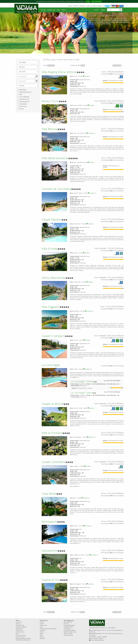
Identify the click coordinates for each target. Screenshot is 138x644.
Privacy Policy (19, 629)
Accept (88, 1)
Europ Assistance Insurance (23, 638)
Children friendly (68, 627)
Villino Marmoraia (54, 278)
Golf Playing (67, 629)
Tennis (22, 109)
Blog (17, 634)
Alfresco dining (68, 622)
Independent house (25, 92)
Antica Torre (50, 101)
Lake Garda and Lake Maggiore (48, 629)
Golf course (23, 106)
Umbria (42, 632)
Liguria (42, 634)
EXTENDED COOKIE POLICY (23, 640)
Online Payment (20, 632)
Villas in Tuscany (68, 634)
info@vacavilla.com (98, 6)
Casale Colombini (54, 462)
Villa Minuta (50, 129)
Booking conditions (21, 627)
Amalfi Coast (51, 10)
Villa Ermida (50, 249)
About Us (18, 624)
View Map (86, 76)
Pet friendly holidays (69, 625)
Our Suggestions (69, 620)
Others (64, 10)
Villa (21, 94)
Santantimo (50, 551)
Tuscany (43, 10)
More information (97, 1)
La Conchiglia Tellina (82, 393)
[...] (82, 94)
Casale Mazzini (52, 219)
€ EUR (97, 10)
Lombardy (43, 630)
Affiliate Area (19, 630)
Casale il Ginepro (53, 336)
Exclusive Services (21, 637)
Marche (42, 637)
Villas (58, 10)
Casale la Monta (53, 404)
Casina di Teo (51, 580)
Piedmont (42, 638)
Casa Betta (49, 494)
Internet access (24, 99)
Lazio (41, 635)
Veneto (42, 624)
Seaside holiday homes (70, 632)
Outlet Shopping (68, 635)
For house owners (21, 635)
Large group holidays (70, 630)
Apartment (23, 90)
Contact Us (19, 622)
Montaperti (49, 522)
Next (83, 65)
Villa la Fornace (52, 433)
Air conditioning (24, 97)
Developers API (20, 625)
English (103, 10)
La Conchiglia (51, 365)
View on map (117, 65)
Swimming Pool (24, 102)
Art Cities (66, 624)
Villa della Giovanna (55, 158)
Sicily (41, 627)
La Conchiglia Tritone (82, 381)
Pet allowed (23, 104)
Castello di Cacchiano (56, 189)
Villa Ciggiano (51, 307)
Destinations (44, 620)
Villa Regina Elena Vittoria (59, 72)
